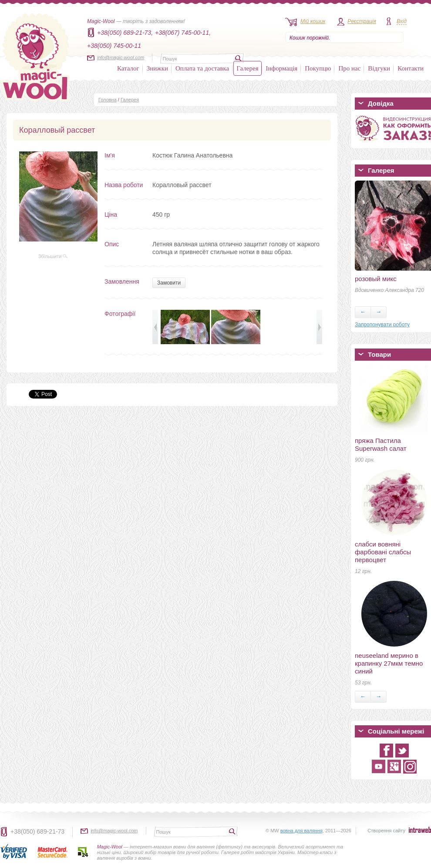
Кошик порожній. (310, 38)
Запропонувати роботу (382, 325)
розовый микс (376, 279)
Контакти (411, 68)
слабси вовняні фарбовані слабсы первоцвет (383, 552)
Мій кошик (313, 21)
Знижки (157, 68)
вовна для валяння (301, 831)
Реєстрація (362, 21)
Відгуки (379, 68)
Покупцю (318, 68)
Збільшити (53, 256)
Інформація (282, 68)
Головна (108, 100)
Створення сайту (386, 831)
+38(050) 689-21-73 (37, 831)
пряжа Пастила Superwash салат (381, 444)
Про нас (349, 68)
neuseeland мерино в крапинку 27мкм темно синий (389, 663)
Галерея (247, 68)
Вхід (402, 21)
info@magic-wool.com (121, 57)
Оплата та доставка (202, 68)
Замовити (169, 283)
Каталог (128, 68)
